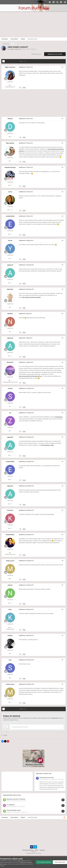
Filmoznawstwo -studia (48, 445)
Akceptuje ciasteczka (44, 862)
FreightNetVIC (46, 779)
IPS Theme (25, 850)
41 (10, 579)
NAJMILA (10, 314)
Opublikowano (26, 67)
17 (10, 259)
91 (10, 431)
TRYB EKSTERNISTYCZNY (14, 810)
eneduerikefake (10, 216)
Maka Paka (10, 289)
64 (10, 85)
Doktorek (10, 119)
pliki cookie (21, 861)
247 (10, 603)
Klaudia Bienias (10, 535)
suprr (10, 660)
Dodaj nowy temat (36, 54)
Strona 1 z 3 (23, 61)
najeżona (10, 585)
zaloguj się (55, 718)
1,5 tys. (10, 210)
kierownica (10, 510)
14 (10, 380)
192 (10, 283)
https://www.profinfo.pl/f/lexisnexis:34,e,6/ (30, 376)
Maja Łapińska (10, 143)
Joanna (10, 192)
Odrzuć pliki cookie (60, 862)
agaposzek (10, 265)
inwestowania (59, 417)
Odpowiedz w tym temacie (55, 54)
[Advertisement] (33, 24)
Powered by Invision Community (34, 853)
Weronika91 (10, 362)
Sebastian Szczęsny (10, 167)
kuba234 (9, 801)
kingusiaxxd (10, 812)
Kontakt (36, 850)
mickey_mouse (10, 561)
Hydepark (34, 49)
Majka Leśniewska (16, 49)
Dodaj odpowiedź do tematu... (20, 727)
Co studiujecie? (11, 805)
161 (10, 234)
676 (10, 627)
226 (10, 528)
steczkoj (10, 388)
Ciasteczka (42, 850)
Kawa (10, 609)
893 (10, 185)
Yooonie (10, 240)
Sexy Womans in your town (47, 777)
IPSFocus (31, 850)
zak (10, 413)
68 (10, 137)
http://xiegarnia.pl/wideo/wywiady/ (31, 297)
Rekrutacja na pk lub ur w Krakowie (16, 799)
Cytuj (24, 88)
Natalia (8, 806)
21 (10, 161)
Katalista (10, 636)
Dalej (12, 61)
